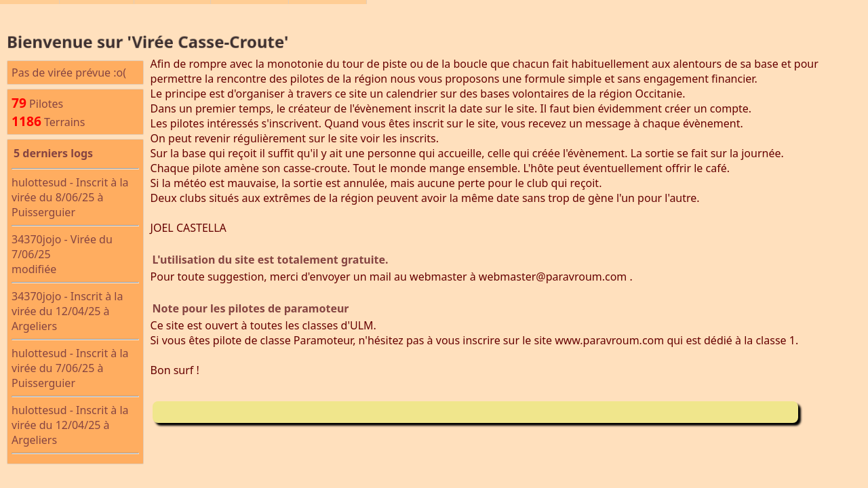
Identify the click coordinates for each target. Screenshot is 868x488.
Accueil (29, 14)
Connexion (328, 14)
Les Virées (97, 14)
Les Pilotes (250, 14)
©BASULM (172, 14)
